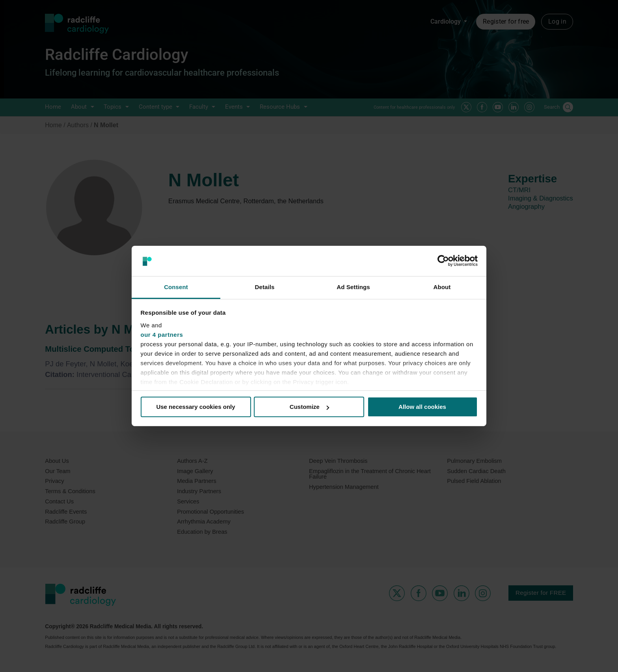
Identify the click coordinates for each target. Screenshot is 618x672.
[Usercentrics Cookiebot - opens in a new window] (443, 261)
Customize (309, 407)
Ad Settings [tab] (353, 287)
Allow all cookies (422, 407)
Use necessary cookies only (195, 407)
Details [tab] (265, 287)
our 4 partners (162, 335)
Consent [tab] (176, 287)
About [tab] (442, 287)
